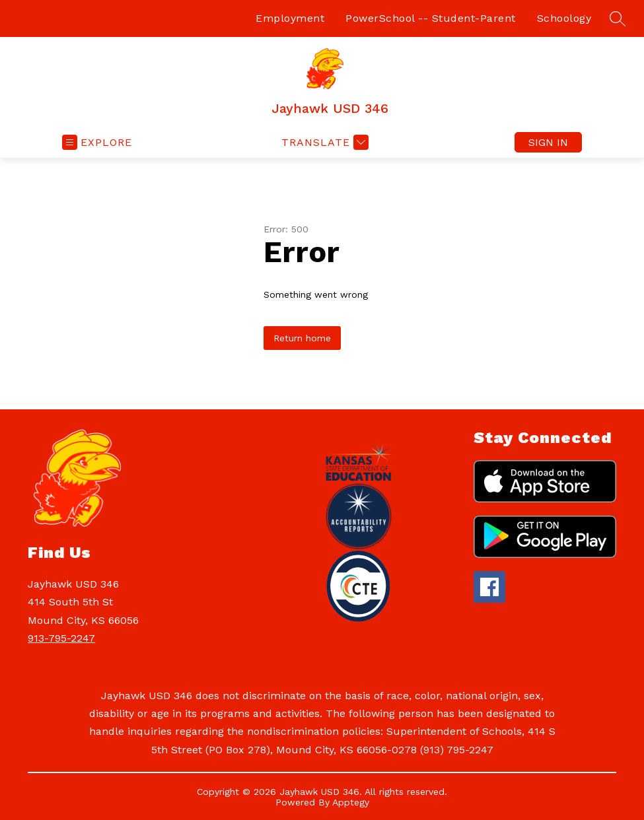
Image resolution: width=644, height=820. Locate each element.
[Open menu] (97, 142)
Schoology (564, 18)
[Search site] (618, 18)
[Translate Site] (323, 142)
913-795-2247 (61, 638)
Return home (302, 338)
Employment (290, 18)
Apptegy (351, 802)
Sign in (548, 142)
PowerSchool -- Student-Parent (431, 18)
